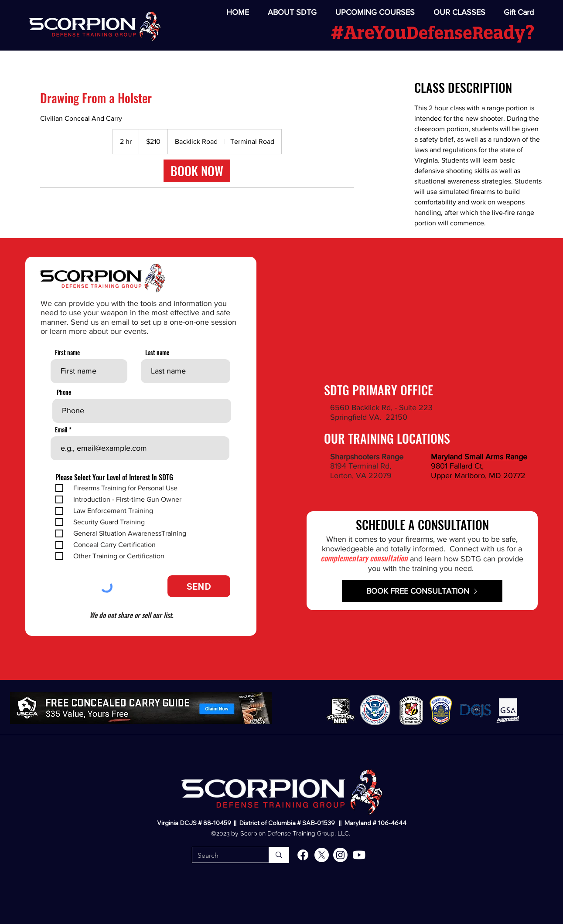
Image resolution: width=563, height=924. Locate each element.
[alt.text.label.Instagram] (340, 855)
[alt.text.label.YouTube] (359, 855)
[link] (197, 171)
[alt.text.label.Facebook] (303, 855)
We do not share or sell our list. (131, 615)
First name (67, 353)
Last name (157, 353)
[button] (454, 12)
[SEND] (199, 586)
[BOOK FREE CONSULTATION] (422, 591)
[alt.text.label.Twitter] (322, 855)
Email (61, 430)
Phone (64, 392)
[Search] (224, 856)
